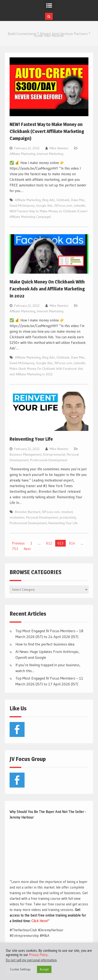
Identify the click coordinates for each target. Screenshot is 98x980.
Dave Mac (78, 200)
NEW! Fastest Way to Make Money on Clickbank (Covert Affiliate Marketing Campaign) (47, 131)
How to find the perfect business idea (45, 644)
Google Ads (44, 206)
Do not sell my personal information (31, 960)
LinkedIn (79, 206)
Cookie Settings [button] (20, 969)
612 (49, 543)
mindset (67, 512)
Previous (18, 543)
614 (72, 543)
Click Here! (40, 921)
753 (15, 549)
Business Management (26, 454)
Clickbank (63, 200)
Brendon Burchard (28, 512)
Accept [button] (44, 969)
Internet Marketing (50, 154)
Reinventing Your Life (31, 439)
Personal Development (42, 517)
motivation (17, 517)
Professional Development (49, 460)
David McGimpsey (22, 206)
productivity (68, 517)
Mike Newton (59, 148)
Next (27, 549)
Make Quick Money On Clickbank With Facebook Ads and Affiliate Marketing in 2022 (47, 289)
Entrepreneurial (54, 454)
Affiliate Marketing (22, 154)
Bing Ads (49, 200)
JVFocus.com (63, 206)
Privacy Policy (38, 955)
